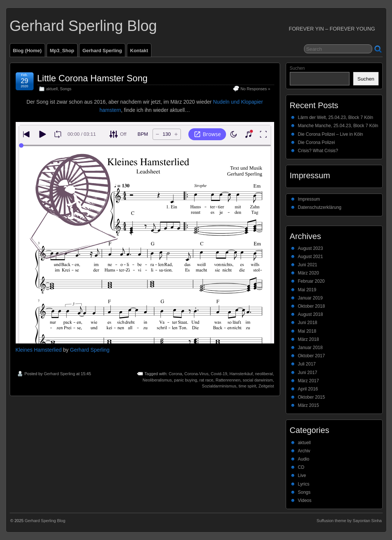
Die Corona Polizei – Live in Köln (331, 134)
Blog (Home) (27, 51)
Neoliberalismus (157, 380)
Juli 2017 (307, 364)
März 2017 (309, 381)
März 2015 (309, 405)
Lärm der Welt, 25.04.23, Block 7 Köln (336, 117)
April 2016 (308, 389)
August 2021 (311, 257)
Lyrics (304, 484)
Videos (305, 500)
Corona (175, 374)
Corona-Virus (196, 374)
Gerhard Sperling (102, 51)
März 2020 (309, 273)
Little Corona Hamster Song (92, 78)
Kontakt (139, 51)
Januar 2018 (311, 348)
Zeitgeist (266, 386)
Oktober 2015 (312, 397)
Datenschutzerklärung (320, 207)
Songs (66, 89)
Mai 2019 (307, 290)
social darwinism (258, 380)
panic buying (186, 380)
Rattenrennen (228, 380)
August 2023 (311, 248)
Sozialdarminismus (219, 386)
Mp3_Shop (62, 51)
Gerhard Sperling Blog (83, 26)
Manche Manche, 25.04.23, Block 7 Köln (338, 126)
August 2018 (311, 314)
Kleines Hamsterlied (39, 350)
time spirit (247, 386)
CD (301, 467)
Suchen (297, 68)
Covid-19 (219, 374)
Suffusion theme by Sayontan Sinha (349, 521)
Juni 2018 (308, 323)
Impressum (309, 199)
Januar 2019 (311, 298)
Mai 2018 (307, 331)
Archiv (304, 451)
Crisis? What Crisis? (318, 151)
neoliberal (264, 374)
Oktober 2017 (312, 356)
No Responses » (255, 89)
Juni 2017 (308, 373)
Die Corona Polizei (316, 142)
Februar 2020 (311, 281)
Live (302, 475)
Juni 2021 (308, 265)
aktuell (52, 89)
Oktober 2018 (312, 306)
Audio (304, 459)
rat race (206, 380)
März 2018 (309, 339)
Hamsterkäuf (241, 374)
